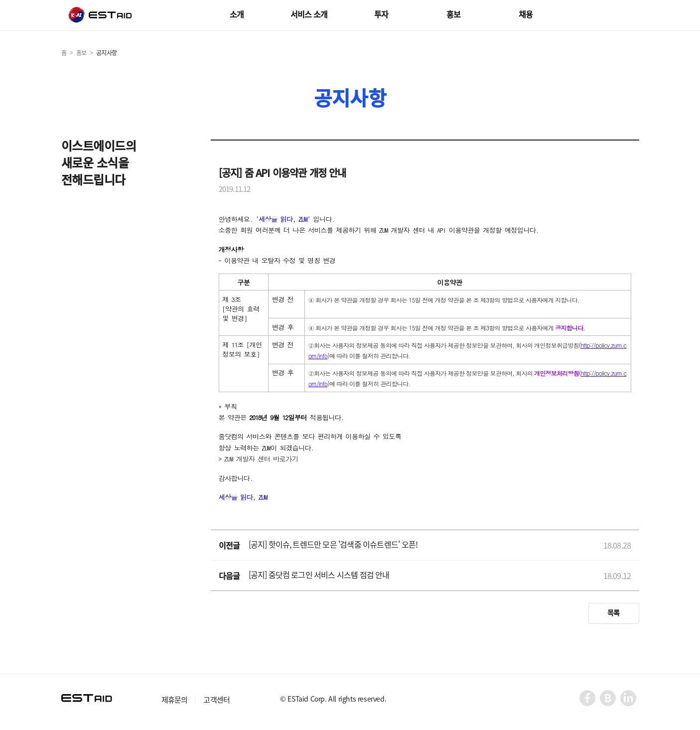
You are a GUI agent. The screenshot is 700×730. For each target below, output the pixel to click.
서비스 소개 (309, 14)
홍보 (453, 14)
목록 (613, 612)
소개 (237, 14)
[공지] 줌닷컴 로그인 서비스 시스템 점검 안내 (319, 575)
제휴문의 (175, 700)
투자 (381, 14)
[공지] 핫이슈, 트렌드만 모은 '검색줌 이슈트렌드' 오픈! (333, 544)
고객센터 (216, 700)
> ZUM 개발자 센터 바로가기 (259, 459)
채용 (526, 14)
